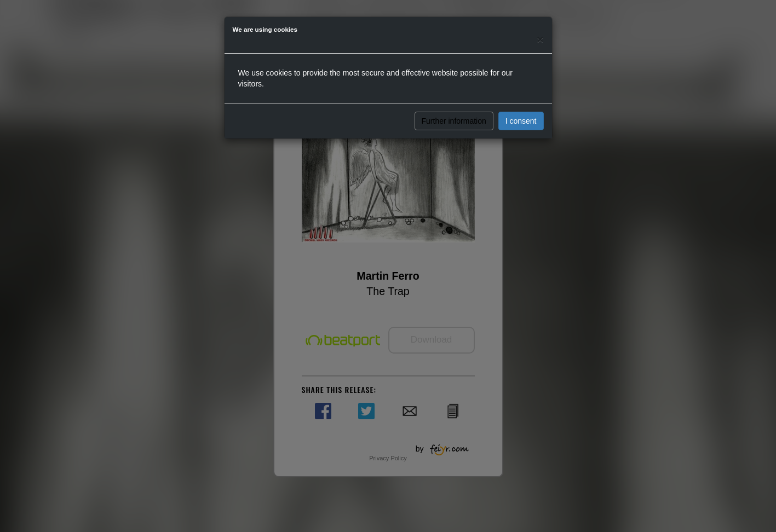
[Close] (540, 39)
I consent (521, 121)
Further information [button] (454, 121)
